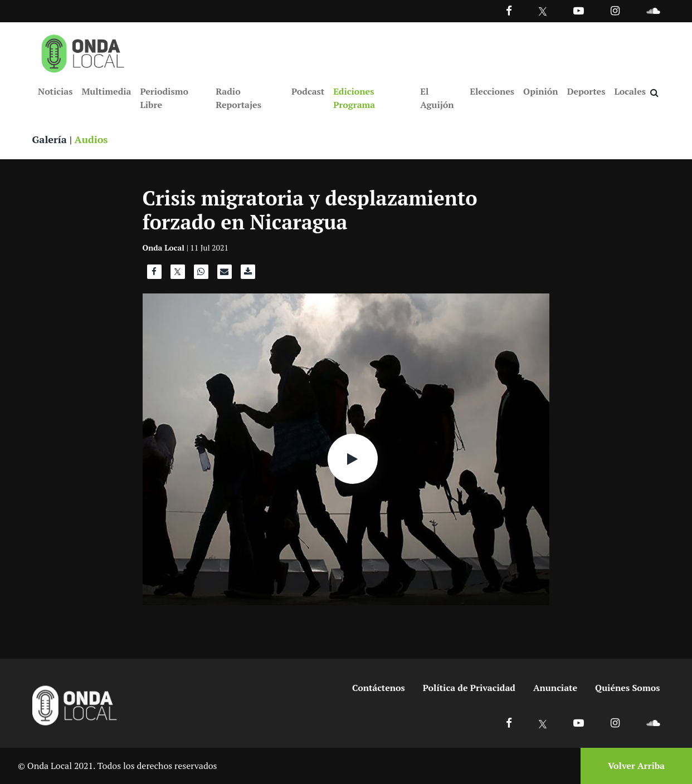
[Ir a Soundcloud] (653, 722)
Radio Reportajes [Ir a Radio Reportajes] (238, 98)
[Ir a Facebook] (509, 722)
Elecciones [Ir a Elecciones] (492, 91)
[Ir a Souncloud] (653, 10)
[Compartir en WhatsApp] (201, 275)
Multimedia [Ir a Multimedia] (106, 91)
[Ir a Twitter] (543, 11)
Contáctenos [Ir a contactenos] (379, 688)
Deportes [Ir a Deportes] (586, 91)
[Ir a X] (543, 722)
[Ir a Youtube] (579, 10)
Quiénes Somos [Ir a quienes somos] (627, 688)
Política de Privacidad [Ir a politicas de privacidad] (469, 688)
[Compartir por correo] (225, 275)
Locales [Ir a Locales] (630, 91)
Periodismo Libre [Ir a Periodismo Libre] (164, 98)
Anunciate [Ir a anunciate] (555, 688)
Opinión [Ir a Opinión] (541, 91)
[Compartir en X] (178, 275)
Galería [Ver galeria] (50, 139)
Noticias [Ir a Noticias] (55, 91)
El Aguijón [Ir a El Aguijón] (437, 98)
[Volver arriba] (633, 766)
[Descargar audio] (248, 275)
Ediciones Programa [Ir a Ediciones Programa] (354, 98)
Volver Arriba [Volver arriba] (636, 766)
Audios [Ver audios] (91, 139)
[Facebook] (509, 10)
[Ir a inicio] (83, 51)
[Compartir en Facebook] (154, 275)
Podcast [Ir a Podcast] (308, 91)
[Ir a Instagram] (615, 10)
